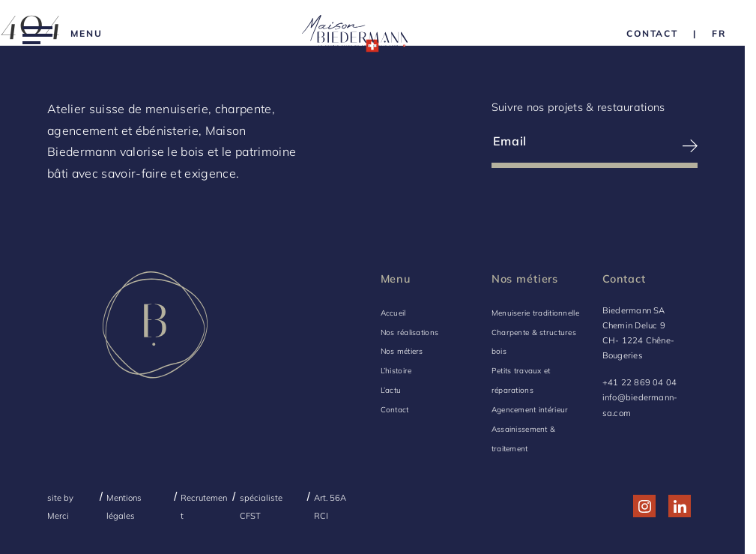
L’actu (391, 390)
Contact (395, 410)
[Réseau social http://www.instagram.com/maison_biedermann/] (645, 506)
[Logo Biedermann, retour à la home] (355, 33)
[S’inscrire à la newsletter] (647, 146)
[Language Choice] (719, 33)
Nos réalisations (410, 332)
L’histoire (396, 371)
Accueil (393, 313)
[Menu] (62, 33)
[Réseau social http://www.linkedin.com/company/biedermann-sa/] (680, 506)
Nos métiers (402, 351)
